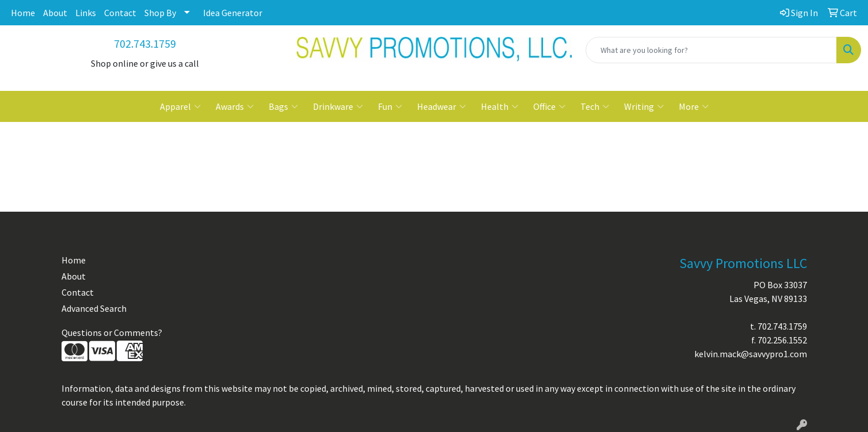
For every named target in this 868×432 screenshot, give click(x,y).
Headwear (441, 106)
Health (500, 106)
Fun (390, 106)
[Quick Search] (711, 50)
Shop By (160, 13)
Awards (235, 106)
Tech (595, 106)
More (694, 106)
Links (86, 13)
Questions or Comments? (112, 332)
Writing (644, 106)
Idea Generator (233, 13)
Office (549, 106)
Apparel (180, 106)
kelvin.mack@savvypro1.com (751, 354)
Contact (120, 13)
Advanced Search (94, 308)
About (55, 13)
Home (23, 13)
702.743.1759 (145, 43)
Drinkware (338, 106)
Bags (283, 106)
